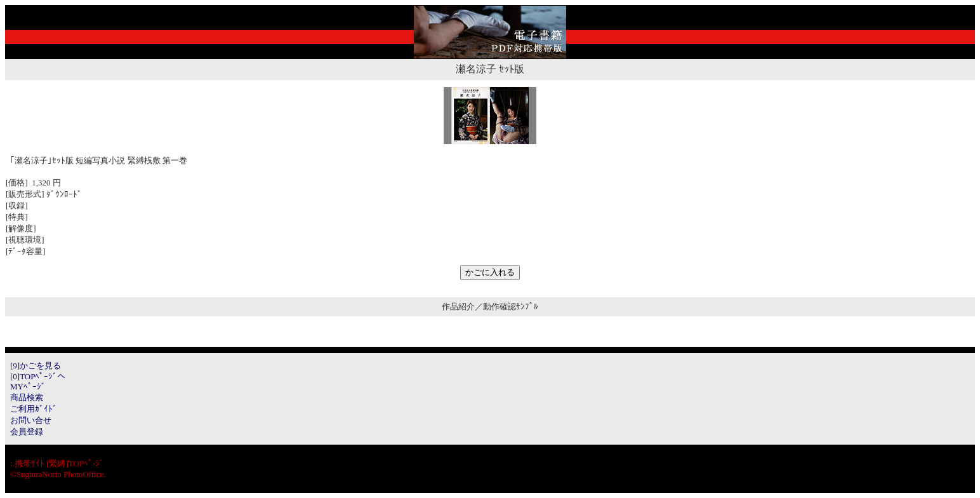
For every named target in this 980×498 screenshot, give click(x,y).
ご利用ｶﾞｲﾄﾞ (34, 409)
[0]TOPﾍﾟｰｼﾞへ (38, 376)
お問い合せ (31, 420)
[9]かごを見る (36, 366)
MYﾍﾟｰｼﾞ (28, 387)
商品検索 (27, 397)
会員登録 (27, 432)
